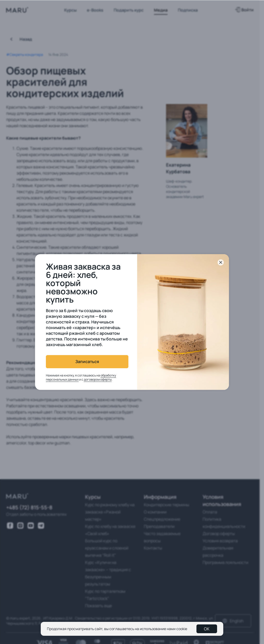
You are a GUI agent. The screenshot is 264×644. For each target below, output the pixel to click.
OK (207, 629)
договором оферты (98, 379)
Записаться (87, 362)
